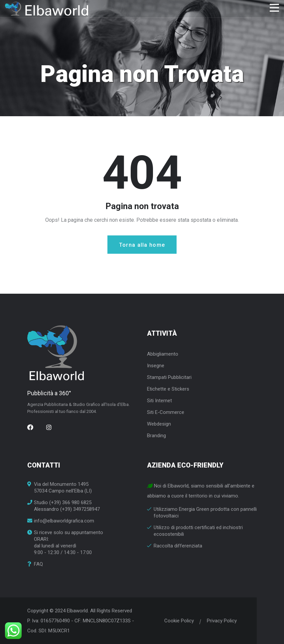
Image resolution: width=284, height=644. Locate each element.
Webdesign (159, 424)
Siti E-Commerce (166, 412)
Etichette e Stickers (168, 389)
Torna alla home (142, 245)
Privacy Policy (222, 621)
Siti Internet (159, 401)
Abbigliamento (163, 354)
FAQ (38, 564)
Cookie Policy (179, 621)
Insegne (156, 366)
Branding (156, 436)
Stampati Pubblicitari (169, 377)
